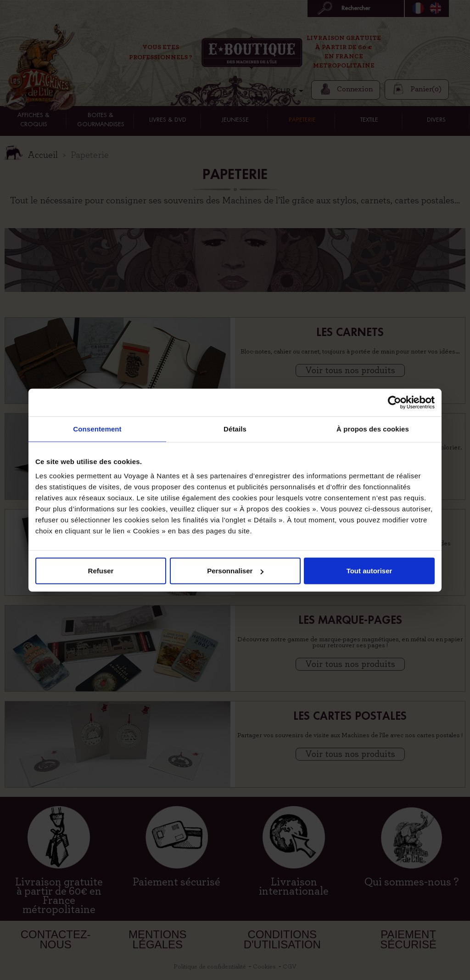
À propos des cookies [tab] (373, 428)
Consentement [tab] (97, 428)
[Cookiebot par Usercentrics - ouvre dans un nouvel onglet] (394, 402)
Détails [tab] (235, 428)
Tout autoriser (369, 571)
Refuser (101, 571)
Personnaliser (235, 571)
